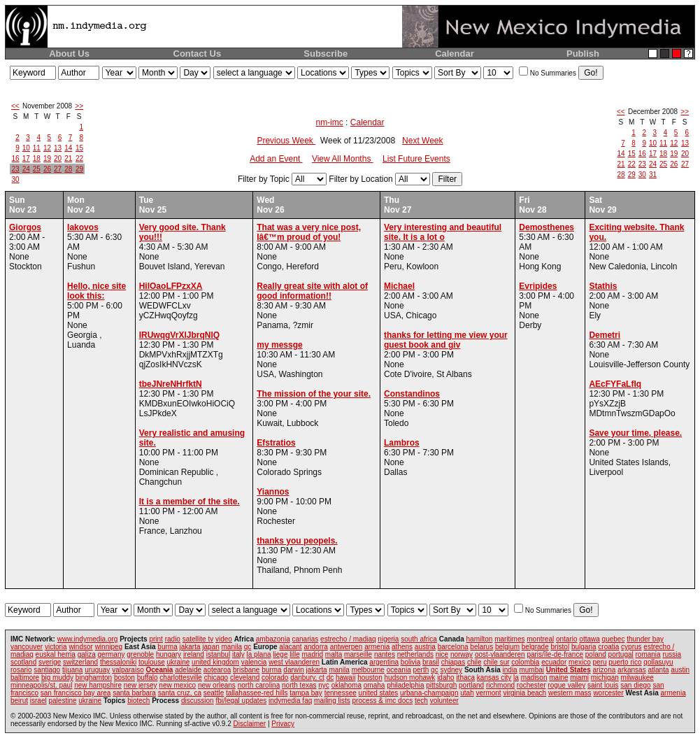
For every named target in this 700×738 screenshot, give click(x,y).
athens (402, 647)
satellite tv (198, 639)
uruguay (97, 670)
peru (600, 662)
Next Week (422, 141)
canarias (305, 639)
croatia (608, 647)
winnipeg (109, 647)
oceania (399, 670)
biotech (138, 701)
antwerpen (347, 647)
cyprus (631, 647)
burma (167, 647)
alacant (290, 647)
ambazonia (273, 639)
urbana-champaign (429, 693)
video (224, 639)
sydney (451, 670)
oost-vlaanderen (500, 654)
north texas (299, 685)
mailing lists (332, 701)
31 (653, 175)
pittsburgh (441, 685)
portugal (621, 654)
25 (37, 169)
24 (26, 169)
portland (471, 685)
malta (334, 654)
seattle (214, 693)
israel (38, 701)
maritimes (509, 639)
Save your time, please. (635, 433)
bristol (560, 647)
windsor (80, 647)
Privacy (283, 724)
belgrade (535, 647)
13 (58, 148)
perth (421, 670)
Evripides (538, 286)
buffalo (148, 677)
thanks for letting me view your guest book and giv (446, 340)
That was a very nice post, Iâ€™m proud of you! (309, 232)
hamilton (480, 639)
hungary (169, 654)
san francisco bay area (76, 693)
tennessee (341, 693)
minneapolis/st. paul (41, 685)
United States (569, 670)
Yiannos (273, 492)
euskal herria (56, 654)
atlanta (658, 670)
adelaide (188, 670)
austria (425, 647)
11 (37, 148)
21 (68, 158)
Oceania (160, 670)
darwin (293, 670)
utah (467, 693)
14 (68, 148)
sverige (50, 662)
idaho (445, 677)
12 (47, 148)
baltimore (25, 677)
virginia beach (524, 693)
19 (47, 158)
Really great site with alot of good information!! (312, 291)
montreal (540, 639)
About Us (69, 54)
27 (58, 169)
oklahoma (347, 685)
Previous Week (286, 141)
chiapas (453, 662)
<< (15, 106)
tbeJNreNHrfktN (171, 384)
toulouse (152, 662)
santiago (47, 670)
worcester (608, 693)
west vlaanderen (294, 662)
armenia (377, 647)
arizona (605, 670)
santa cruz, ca (180, 693)
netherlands (415, 654)
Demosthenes (547, 227)
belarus (481, 647)
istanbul (218, 654)
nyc (324, 685)
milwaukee (637, 677)
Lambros (402, 443)
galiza (87, 654)
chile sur (496, 662)
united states (379, 693)
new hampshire (98, 685)
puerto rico (625, 662)
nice (442, 654)
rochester (531, 685)
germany (112, 654)
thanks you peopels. (297, 541)
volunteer (444, 701)
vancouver (27, 647)
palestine (62, 701)
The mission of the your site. (314, 394)
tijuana (72, 670)
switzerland (80, 662)
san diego (635, 685)
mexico (580, 662)
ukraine (179, 662)
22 (79, 158)
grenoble (140, 654)
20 (58, 158)
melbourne (368, 670)
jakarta (190, 647)
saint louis (603, 685)
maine (558, 677)
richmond (500, 685)
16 (16, 158)
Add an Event (276, 159)
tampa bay (306, 693)
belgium (507, 647)
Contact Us (198, 54)
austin (680, 670)
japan (210, 647)
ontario (567, 639)
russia (672, 654)
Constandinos (412, 394)
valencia (254, 662)
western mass (570, 693)
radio (173, 639)
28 (68, 169)
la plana (259, 654)
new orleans (217, 685)
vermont (489, 693)
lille (294, 654)
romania (648, 654)
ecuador (554, 662)
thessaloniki (118, 662)
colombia (525, 662)
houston (370, 677)
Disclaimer (249, 724)
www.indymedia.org (88, 639)
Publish (583, 54)
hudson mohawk (410, 677)
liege (280, 654)
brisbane (246, 670)
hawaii (345, 677)
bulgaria (584, 647)
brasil (431, 662)
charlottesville (181, 677)
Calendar (455, 54)
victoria (56, 647)
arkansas (632, 670)
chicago (216, 677)
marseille (358, 654)
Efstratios (276, 443)
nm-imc (329, 122)
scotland (23, 662)
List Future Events (416, 159)
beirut (19, 701)
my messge (279, 345)
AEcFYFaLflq (615, 384)
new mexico (177, 685)
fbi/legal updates (241, 701)
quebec (614, 639)
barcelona (453, 647)
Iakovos (83, 227)
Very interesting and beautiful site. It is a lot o (443, 232)
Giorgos (25, 227)
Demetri (605, 335)
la (516, 677)
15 (79, 148)
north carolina (259, 685)
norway (462, 654)
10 (26, 148)
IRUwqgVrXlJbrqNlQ (179, 335)
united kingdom (215, 662)
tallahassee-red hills (257, 693)
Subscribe (326, 54)
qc (248, 647)
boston (124, 677)
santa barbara (134, 693)
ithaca (465, 677)
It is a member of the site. (190, 502)
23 (16, 169)
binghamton (94, 677)
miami (579, 677)
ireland (194, 654)
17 (26, 158)
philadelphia (405, 685)
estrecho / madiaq (348, 639)
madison (534, 677)
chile (474, 662)
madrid (312, 654)
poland (596, 654)
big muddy (57, 677)
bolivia (410, 662)
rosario (21, 670)
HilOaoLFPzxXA (171, 286)
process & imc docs (383, 701)
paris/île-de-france (555, 654)
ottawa (589, 639)
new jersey (141, 685)
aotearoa (217, 670)
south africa (419, 639)
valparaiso (128, 670)
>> (79, 106)
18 (37, 158)
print (156, 639)
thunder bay (645, 639)
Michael (399, 286)
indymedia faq (290, 701)
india (510, 670)
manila (232, 647)
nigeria (388, 639)
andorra (315, 647)
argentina (384, 662)
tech (421, 701)
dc (330, 677)
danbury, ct (307, 677)
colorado (275, 677)
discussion (198, 701)
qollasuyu (658, 662)
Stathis (603, 286)
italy (238, 654)
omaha (374, 685)
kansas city (494, 677)
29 (79, 169)
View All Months (343, 159)
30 (16, 179)
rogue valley (566, 685)
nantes (385, 654)
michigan (605, 677)
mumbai (531, 670)
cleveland (245, 677)
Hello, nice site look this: (97, 291)
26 (47, 169)
